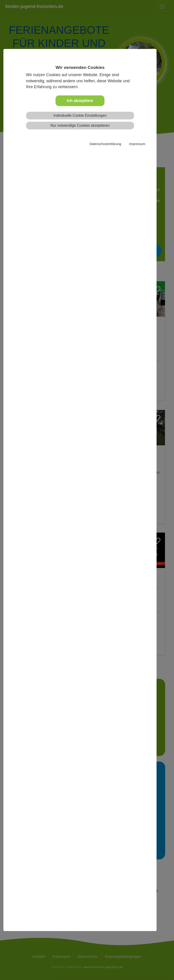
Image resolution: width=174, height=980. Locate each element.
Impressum (137, 144)
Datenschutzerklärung (105, 144)
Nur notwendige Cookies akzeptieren (80, 125)
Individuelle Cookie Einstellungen (80, 115)
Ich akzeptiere (80, 101)
